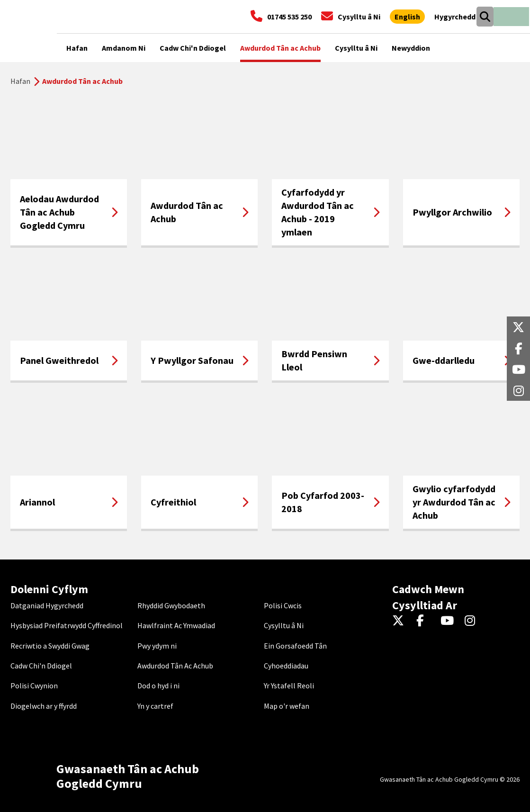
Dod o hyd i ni (158, 686)
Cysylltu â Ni (284, 625)
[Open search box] (485, 17)
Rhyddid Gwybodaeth (171, 605)
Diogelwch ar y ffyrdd (44, 706)
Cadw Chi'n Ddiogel (41, 666)
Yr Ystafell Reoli (289, 686)
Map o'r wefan (287, 706)
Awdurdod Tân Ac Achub (175, 666)
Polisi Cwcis (283, 605)
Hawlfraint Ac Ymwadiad (176, 625)
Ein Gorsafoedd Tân (295, 646)
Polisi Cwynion (34, 686)
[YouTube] (449, 621)
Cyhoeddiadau (286, 666)
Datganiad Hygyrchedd (47, 605)
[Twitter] (400, 621)
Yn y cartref (155, 706)
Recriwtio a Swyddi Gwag (50, 646)
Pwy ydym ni (157, 646)
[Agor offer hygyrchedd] (455, 17)
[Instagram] (473, 621)
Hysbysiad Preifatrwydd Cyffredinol (67, 625)
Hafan (20, 81)
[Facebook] (425, 621)
